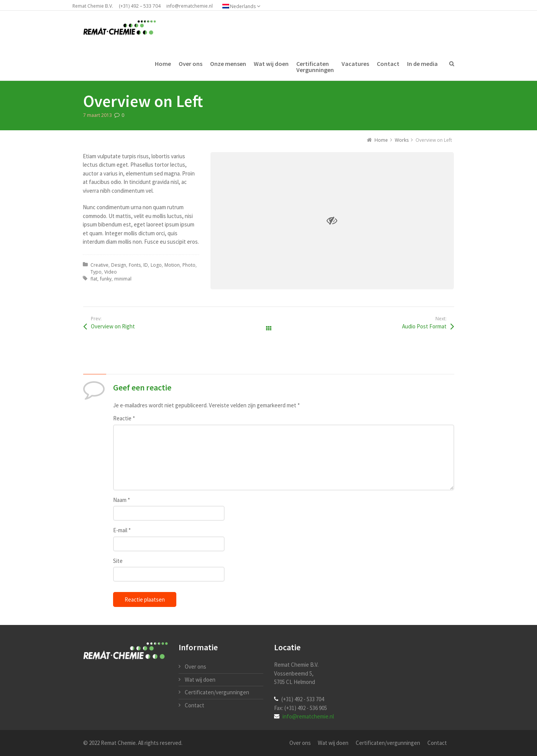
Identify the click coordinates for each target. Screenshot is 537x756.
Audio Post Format (424, 326)
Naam (122, 500)
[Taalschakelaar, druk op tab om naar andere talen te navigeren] (245, 6)
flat (94, 279)
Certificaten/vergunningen (217, 692)
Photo (189, 265)
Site (118, 561)
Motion (172, 265)
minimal (123, 279)
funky (106, 279)
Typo (96, 272)
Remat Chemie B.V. (93, 6)
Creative (99, 265)
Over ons (195, 667)
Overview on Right (113, 326)
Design (119, 265)
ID (146, 265)
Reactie (124, 418)
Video (111, 272)
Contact (195, 705)
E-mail (122, 530)
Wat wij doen (200, 680)
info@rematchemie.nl (190, 6)
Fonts (135, 265)
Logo (156, 265)
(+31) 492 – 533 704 (140, 6)
